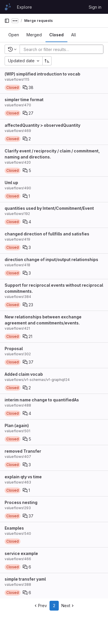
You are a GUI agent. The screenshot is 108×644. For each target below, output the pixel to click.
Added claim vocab (24, 374)
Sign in (95, 7)
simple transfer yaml (25, 579)
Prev (40, 606)
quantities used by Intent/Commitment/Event (49, 208)
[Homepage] (8, 7)
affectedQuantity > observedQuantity (42, 125)
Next (68, 606)
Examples (14, 528)
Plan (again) (17, 425)
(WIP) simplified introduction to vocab (42, 74)
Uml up (11, 183)
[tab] (14, 35)
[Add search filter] (63, 49)
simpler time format (24, 100)
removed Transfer (23, 451)
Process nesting (21, 502)
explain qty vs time (23, 477)
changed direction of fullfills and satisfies (47, 234)
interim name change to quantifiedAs (42, 400)
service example (21, 553)
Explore (24, 7)
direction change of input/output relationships (51, 259)
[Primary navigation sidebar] (7, 21)
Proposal (14, 349)
